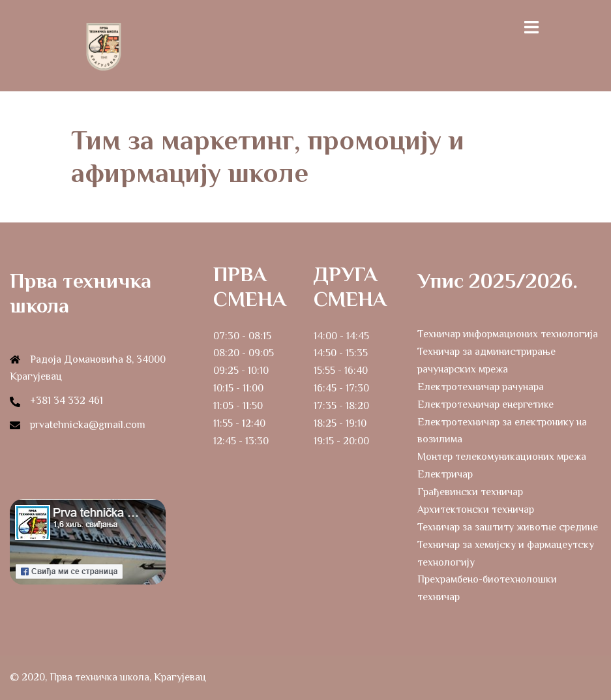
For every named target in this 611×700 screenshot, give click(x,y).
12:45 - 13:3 (238, 441)
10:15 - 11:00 (238, 388)
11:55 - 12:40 (239, 423)
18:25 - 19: (335, 423)
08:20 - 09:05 (244, 353)
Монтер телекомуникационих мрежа (502, 457)
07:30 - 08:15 (242, 336)
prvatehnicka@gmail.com (88, 425)
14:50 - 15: (335, 353)
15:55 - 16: (335, 371)
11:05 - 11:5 (235, 406)
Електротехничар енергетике (485, 404)
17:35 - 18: (335, 406)
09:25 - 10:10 (241, 371)
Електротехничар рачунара (481, 387)
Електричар (445, 474)
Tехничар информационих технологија (508, 334)
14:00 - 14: (336, 336)
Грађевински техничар (470, 492)
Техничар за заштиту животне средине (508, 527)
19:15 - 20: (335, 441)
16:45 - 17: (335, 388)
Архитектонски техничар (476, 510)
